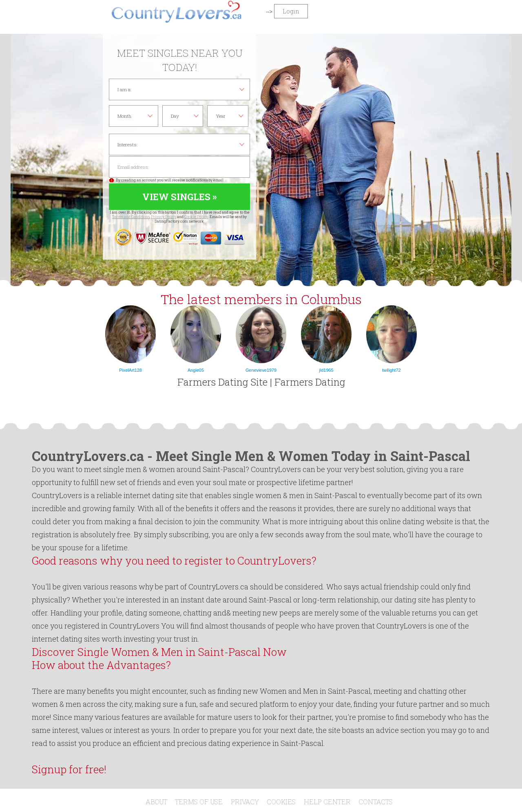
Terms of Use (199, 802)
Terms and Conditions (131, 217)
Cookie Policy (196, 217)
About (156, 802)
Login (291, 11)
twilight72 (391, 370)
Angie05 (196, 370)
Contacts (376, 802)
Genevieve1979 (261, 370)
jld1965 (326, 370)
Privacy (245, 802)
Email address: (179, 167)
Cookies (281, 802)
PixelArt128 (130, 370)
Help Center (327, 802)
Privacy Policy (164, 217)
